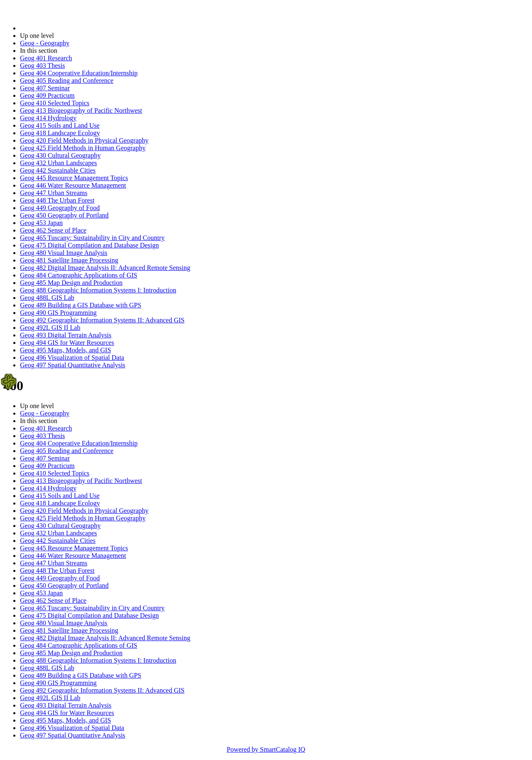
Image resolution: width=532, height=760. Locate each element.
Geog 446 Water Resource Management (73, 185)
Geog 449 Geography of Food (60, 208)
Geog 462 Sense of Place (53, 230)
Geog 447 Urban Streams (54, 193)
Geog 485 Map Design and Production (71, 283)
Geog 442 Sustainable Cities (58, 170)
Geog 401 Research (46, 58)
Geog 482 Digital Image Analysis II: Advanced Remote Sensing (105, 268)
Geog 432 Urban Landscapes (58, 163)
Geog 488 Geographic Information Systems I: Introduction (98, 290)
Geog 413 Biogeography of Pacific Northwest (81, 110)
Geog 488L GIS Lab (47, 298)
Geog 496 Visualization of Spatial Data (72, 358)
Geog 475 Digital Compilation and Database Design (89, 245)
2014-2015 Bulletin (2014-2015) (63, 28)
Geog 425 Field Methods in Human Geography (83, 148)
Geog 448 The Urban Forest (57, 200)
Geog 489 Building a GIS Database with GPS (81, 305)
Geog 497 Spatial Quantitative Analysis (73, 365)
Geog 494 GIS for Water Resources (67, 343)
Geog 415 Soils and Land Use (60, 125)
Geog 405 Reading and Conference (67, 80)
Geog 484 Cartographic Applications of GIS (79, 275)
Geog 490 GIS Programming (58, 313)
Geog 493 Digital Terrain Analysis (66, 335)
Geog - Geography (45, 43)
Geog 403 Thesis (42, 66)
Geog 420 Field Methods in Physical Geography (84, 140)
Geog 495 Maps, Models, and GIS (65, 350)
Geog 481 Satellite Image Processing (69, 260)
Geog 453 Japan (41, 223)
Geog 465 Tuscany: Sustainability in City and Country (92, 238)
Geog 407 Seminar (45, 88)
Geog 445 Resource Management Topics (74, 178)
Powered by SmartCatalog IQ (266, 749)
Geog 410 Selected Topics (55, 103)
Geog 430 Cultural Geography (60, 155)
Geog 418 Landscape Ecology (60, 133)
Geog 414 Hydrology (48, 118)
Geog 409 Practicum (47, 95)
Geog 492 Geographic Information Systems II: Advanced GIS (102, 320)
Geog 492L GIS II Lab (50, 328)
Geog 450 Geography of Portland (64, 215)
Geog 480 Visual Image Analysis (64, 253)
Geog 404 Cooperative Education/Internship (79, 73)
